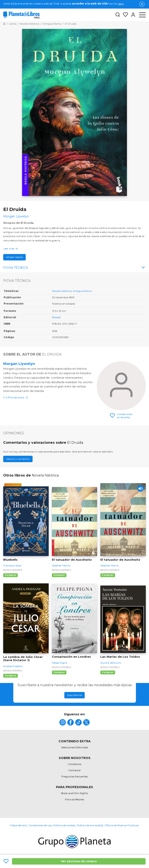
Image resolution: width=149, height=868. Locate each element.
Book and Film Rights (74, 793)
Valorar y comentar (18, 459)
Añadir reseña (14, 257)
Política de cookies (64, 825)
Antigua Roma (82, 291)
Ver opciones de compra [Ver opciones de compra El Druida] (79, 861)
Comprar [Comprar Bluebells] (11, 575)
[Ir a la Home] (4, 24)
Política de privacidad (90, 825)
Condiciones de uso (40, 825)
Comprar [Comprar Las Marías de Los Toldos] (108, 672)
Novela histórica (62, 291)
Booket (56, 317)
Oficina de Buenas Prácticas (122, 825)
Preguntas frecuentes (74, 776)
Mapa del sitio (19, 825)
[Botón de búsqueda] (118, 15)
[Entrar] (132, 15)
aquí (121, 4)
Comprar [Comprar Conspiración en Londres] (59, 672)
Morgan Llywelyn (19, 364)
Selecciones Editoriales (74, 747)
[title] (63, 722)
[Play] (140, 489)
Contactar (74, 770)
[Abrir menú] (142, 15)
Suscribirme (74, 695)
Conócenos (74, 764)
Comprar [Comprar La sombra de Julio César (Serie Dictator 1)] (11, 676)
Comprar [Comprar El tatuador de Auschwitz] (59, 575)
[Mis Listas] (124, 15)
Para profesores (74, 799)
